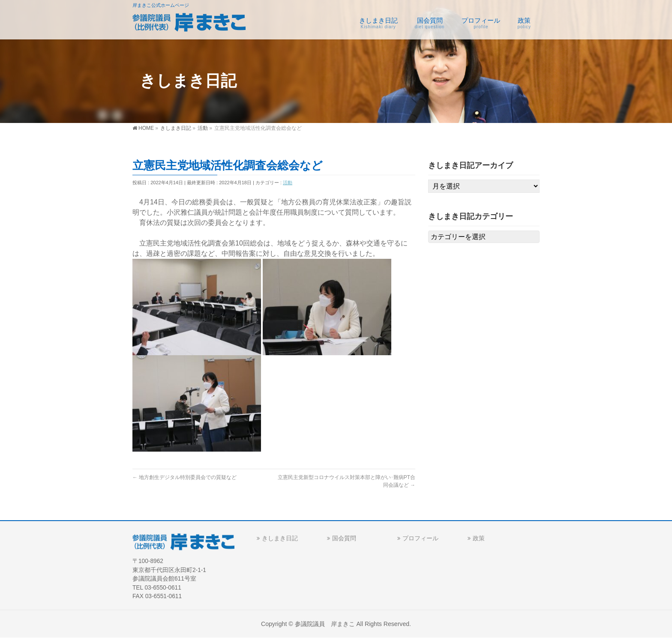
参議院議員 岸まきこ (325, 624)
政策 (479, 538)
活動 (288, 183)
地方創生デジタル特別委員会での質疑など (184, 477)
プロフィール (420, 538)
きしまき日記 (280, 538)
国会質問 (344, 538)
